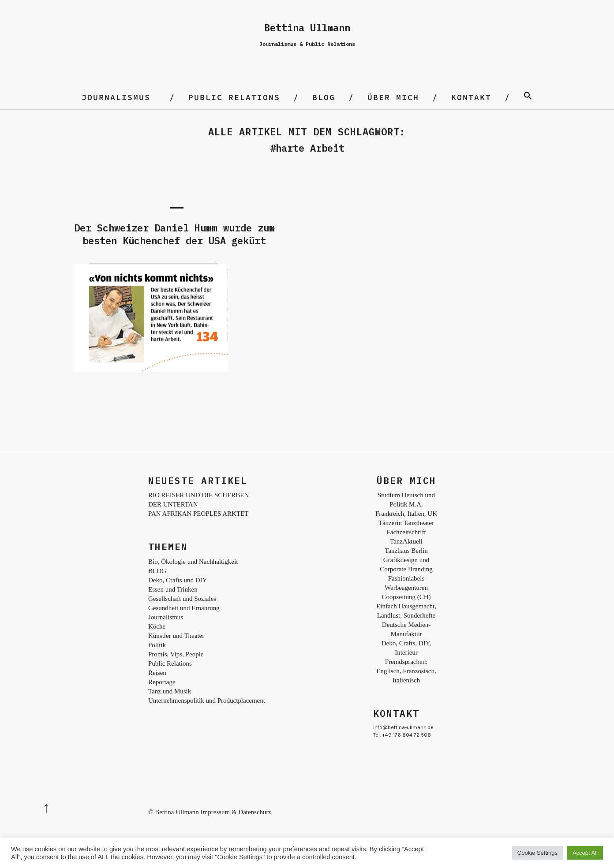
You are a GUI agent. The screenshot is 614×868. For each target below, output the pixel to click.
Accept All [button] (585, 853)
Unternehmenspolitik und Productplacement (207, 700)
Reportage (162, 682)
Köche (157, 626)
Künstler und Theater (176, 636)
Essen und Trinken (173, 589)
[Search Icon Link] (528, 97)
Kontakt (471, 97)
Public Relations (234, 97)
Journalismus (116, 97)
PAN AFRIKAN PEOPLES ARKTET (198, 514)
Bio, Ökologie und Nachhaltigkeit (193, 562)
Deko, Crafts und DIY (178, 580)
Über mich (393, 97)
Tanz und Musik (170, 691)
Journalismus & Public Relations (307, 44)
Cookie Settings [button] (537, 853)
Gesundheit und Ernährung (184, 608)
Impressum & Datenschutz (236, 812)
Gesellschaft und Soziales (182, 599)
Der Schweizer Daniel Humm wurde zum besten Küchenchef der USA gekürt (174, 234)
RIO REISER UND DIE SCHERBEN (198, 495)
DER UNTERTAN (173, 504)
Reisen (157, 673)
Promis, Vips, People (176, 654)
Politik (157, 645)
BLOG (324, 97)
